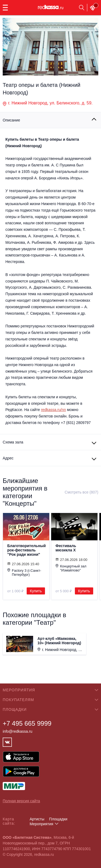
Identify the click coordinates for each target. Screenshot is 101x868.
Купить (36, 591)
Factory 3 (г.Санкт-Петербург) (24, 572)
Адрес (8, 458)
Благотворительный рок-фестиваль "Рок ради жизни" (26, 550)
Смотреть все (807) (81, 492)
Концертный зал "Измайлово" (71, 568)
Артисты (37, 819)
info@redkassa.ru (18, 731)
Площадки (58, 819)
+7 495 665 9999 (27, 723)
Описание (11, 120)
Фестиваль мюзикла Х (66, 548)
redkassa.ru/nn (53, 410)
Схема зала (13, 442)
